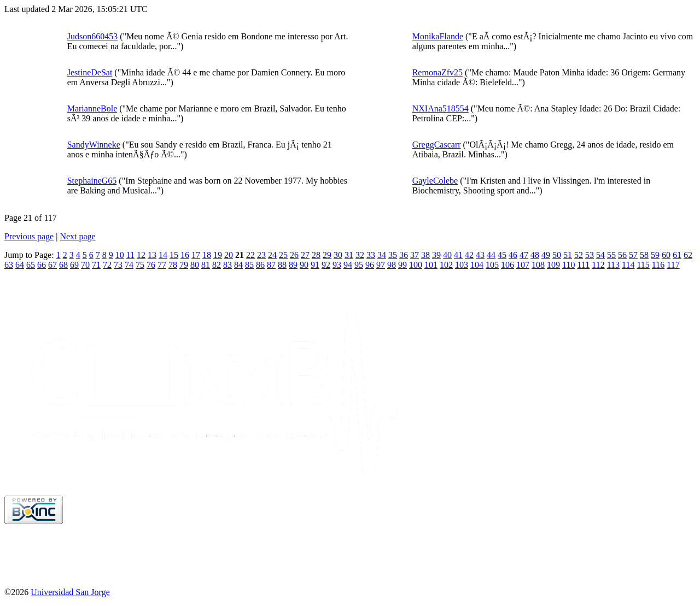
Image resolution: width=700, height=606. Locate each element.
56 (622, 255)
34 (382, 255)
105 (492, 265)
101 (431, 265)
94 (348, 265)
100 (416, 265)
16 (185, 255)
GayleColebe (435, 181)
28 (316, 255)
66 (42, 265)
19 (218, 255)
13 (152, 255)
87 (271, 265)
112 (598, 265)
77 (162, 265)
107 (523, 265)
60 (666, 255)
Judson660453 (92, 36)
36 (404, 255)
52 (579, 255)
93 (337, 265)
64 (20, 265)
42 (469, 255)
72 (107, 265)
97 (381, 265)
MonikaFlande (438, 36)
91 (315, 265)
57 (633, 255)
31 (349, 255)
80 (195, 265)
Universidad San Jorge (70, 592)
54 (600, 255)
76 (151, 265)
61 (677, 255)
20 (229, 255)
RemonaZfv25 (437, 72)
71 (96, 265)
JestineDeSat (90, 72)
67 (52, 265)
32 (360, 255)
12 (141, 255)
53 (590, 255)
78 (173, 265)
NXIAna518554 (441, 108)
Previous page (29, 236)
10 (120, 255)
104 (477, 265)
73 (118, 265)
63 (9, 265)
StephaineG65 (92, 181)
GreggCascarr (437, 145)
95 (359, 265)
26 (294, 255)
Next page (77, 236)
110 (568, 265)
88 (282, 265)
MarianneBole (92, 108)
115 (643, 265)
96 (370, 265)
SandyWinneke (94, 145)
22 (250, 255)
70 (85, 265)
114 (628, 265)
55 (611, 255)
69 (74, 265)
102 (446, 265)
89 (293, 265)
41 (458, 255)
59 (655, 255)
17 (196, 255)
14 (163, 255)
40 (447, 255)
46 (513, 255)
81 (206, 265)
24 (272, 255)
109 (553, 265)
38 (425, 255)
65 (31, 265)
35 (393, 255)
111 (583, 265)
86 (260, 265)
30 (338, 255)
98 (392, 265)
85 (249, 265)
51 (568, 255)
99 (402, 265)
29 (327, 255)
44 (491, 255)
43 (480, 255)
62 (688, 255)
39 (436, 255)
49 (546, 255)
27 (305, 255)
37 (415, 255)
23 (261, 255)
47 (524, 255)
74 (129, 265)
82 (217, 265)
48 (535, 255)
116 (658, 265)
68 (63, 265)
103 (462, 265)
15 (174, 255)
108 (538, 265)
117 (673, 265)
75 (140, 265)
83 (227, 265)
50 (557, 255)
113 (613, 265)
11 (130, 255)
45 (502, 255)
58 (644, 255)
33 (371, 255)
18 (207, 255)
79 (184, 265)
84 (238, 265)
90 (304, 265)
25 (283, 255)
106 (507, 265)
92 (326, 265)
